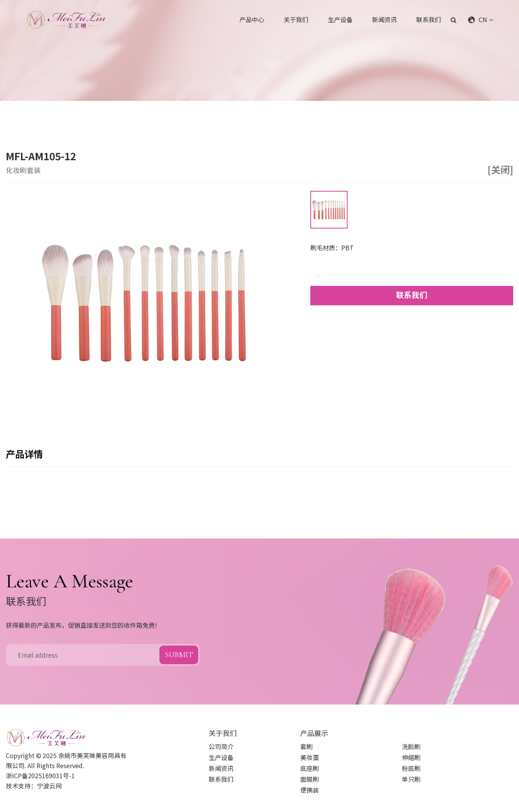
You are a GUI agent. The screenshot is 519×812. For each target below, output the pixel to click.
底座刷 (310, 768)
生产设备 (340, 19)
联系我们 (429, 19)
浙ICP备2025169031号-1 (40, 776)
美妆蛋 (310, 757)
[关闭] (500, 170)
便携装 (310, 790)
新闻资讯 (384, 19)
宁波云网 (49, 786)
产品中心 (252, 19)
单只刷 (411, 779)
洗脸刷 (411, 746)
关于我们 (296, 19)
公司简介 (221, 746)
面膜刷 (310, 779)
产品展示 (314, 733)
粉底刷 (411, 768)
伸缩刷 (411, 757)
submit (179, 655)
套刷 (306, 746)
